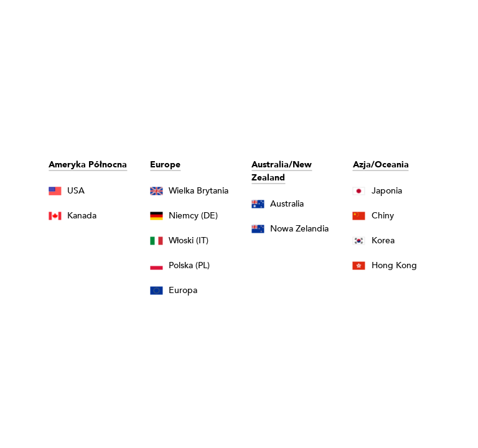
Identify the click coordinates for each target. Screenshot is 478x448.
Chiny (383, 216)
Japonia (387, 191)
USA (76, 191)
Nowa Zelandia (299, 229)
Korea (383, 240)
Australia (287, 204)
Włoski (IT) (189, 240)
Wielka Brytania (199, 191)
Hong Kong (394, 265)
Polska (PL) (189, 265)
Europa (183, 290)
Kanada (82, 216)
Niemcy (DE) (193, 216)
